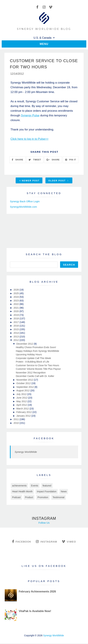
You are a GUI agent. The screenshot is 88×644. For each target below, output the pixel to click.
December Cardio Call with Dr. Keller (35, 377)
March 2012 (23, 409)
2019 (17, 315)
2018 (17, 319)
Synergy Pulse (30, 116)
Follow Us (44, 523)
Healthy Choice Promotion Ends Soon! (36, 348)
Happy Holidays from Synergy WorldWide (37, 351)
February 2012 (24, 413)
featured (47, 486)
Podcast (16, 498)
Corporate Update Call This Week (33, 359)
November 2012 (25, 380)
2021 (17, 308)
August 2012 (23, 391)
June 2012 (22, 398)
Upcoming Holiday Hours (29, 355)
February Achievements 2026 (37, 592)
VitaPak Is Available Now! (35, 611)
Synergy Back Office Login (25, 202)
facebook (22, 542)
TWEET (35, 160)
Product (29, 498)
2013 (17, 337)
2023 (17, 301)
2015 (17, 330)
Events (35, 486)
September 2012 (25, 387)
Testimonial (59, 498)
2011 (17, 420)
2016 (17, 326)
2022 (17, 305)
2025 (17, 294)
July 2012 (22, 395)
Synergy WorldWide (26, 452)
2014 (17, 333)
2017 (17, 323)
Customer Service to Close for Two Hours (37, 366)
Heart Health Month (22, 492)
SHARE (17, 160)
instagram (47, 542)
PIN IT (71, 160)
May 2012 (22, 402)
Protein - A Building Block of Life (32, 362)
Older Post (58, 181)
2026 (17, 290)
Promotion (43, 498)
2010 (17, 423)
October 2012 (24, 384)
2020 (17, 312)
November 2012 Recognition (31, 373)
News (64, 492)
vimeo (69, 542)
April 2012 (22, 405)
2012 (17, 341)
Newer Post (29, 181)
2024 (17, 297)
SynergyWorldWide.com (23, 207)
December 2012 (25, 344)
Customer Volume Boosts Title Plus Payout (38, 369)
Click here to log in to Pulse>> (29, 139)
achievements (19, 486)
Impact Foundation (47, 492)
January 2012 (24, 416)
